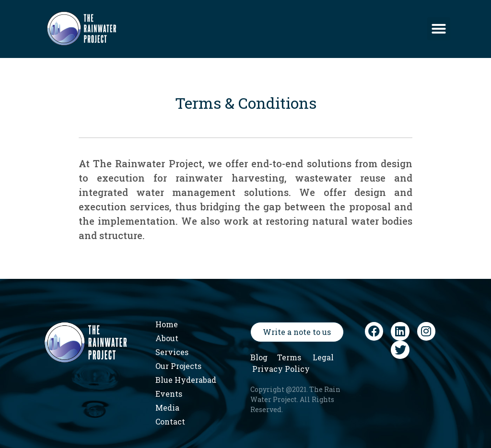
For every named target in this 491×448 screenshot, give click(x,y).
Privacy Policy (281, 369)
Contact (170, 421)
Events (169, 394)
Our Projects (178, 366)
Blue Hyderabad (186, 380)
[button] (439, 29)
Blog (259, 357)
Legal (323, 357)
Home (167, 324)
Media (167, 408)
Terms (289, 357)
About (167, 338)
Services (172, 352)
